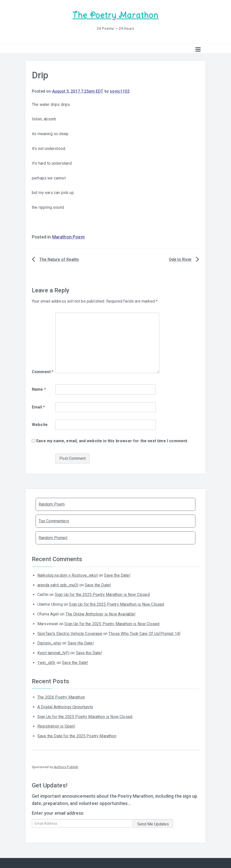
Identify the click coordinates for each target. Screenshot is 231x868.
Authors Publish (66, 767)
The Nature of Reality (59, 259)
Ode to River (180, 259)
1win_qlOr (46, 662)
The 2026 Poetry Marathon (61, 697)
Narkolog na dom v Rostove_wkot (68, 575)
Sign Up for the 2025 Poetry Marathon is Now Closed (102, 594)
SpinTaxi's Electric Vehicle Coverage (70, 633)
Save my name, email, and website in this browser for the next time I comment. (112, 441)
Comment (43, 372)
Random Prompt (53, 537)
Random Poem (52, 504)
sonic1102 (120, 91)
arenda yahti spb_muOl (58, 585)
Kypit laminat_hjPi (53, 653)
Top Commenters (54, 521)
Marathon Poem (68, 237)
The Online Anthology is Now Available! (100, 614)
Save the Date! (117, 575)
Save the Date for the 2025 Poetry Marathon (77, 736)
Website (40, 424)
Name (39, 389)
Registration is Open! (56, 726)
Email (38, 407)
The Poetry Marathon (115, 15)
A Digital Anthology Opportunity (65, 707)
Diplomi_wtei (49, 643)
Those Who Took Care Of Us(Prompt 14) (144, 633)
